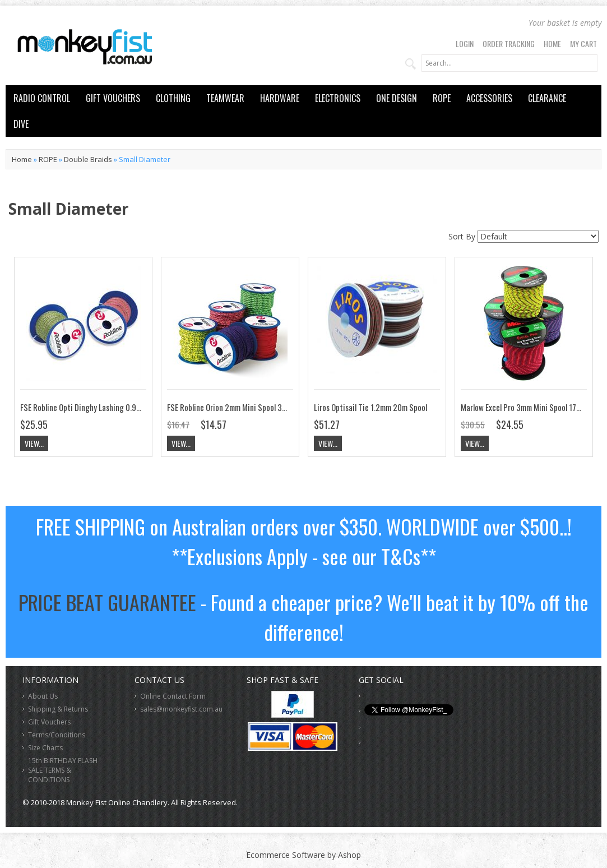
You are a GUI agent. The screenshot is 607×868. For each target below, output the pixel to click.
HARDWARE (280, 98)
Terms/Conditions (57, 735)
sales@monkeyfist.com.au (181, 709)
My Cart (583, 43)
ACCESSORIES (489, 98)
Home (552, 43)
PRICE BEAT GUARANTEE (107, 602)
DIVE (21, 124)
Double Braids (88, 159)
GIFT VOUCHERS (113, 98)
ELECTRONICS (338, 98)
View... (34, 443)
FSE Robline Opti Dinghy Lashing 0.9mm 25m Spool (102, 407)
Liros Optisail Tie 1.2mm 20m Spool (370, 407)
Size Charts (45, 748)
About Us (43, 696)
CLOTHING (173, 98)
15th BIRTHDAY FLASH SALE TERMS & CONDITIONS (63, 770)
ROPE (442, 98)
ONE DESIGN (397, 98)
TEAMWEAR (225, 98)
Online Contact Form (173, 696)
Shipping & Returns (58, 709)
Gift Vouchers (49, 722)
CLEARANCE (547, 98)
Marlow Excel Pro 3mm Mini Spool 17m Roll (528, 407)
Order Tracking (509, 43)
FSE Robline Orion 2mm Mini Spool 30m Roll (236, 407)
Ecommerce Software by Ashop (303, 855)
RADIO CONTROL (42, 98)
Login (465, 43)
